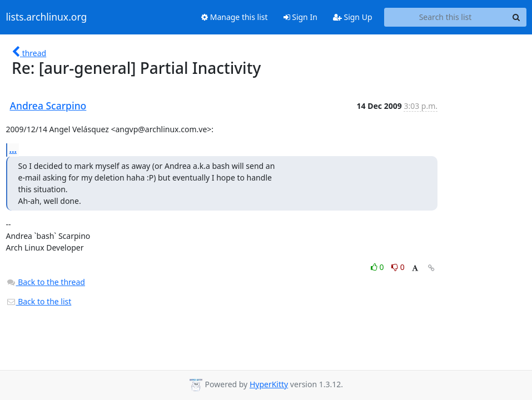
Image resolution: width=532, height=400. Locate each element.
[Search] (516, 17)
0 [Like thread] (378, 267)
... (13, 149)
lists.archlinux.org (47, 17)
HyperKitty (269, 384)
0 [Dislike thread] (398, 267)
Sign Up (353, 17)
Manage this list (235, 17)
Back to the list (39, 301)
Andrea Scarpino (48, 106)
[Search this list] (446, 17)
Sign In (300, 17)
